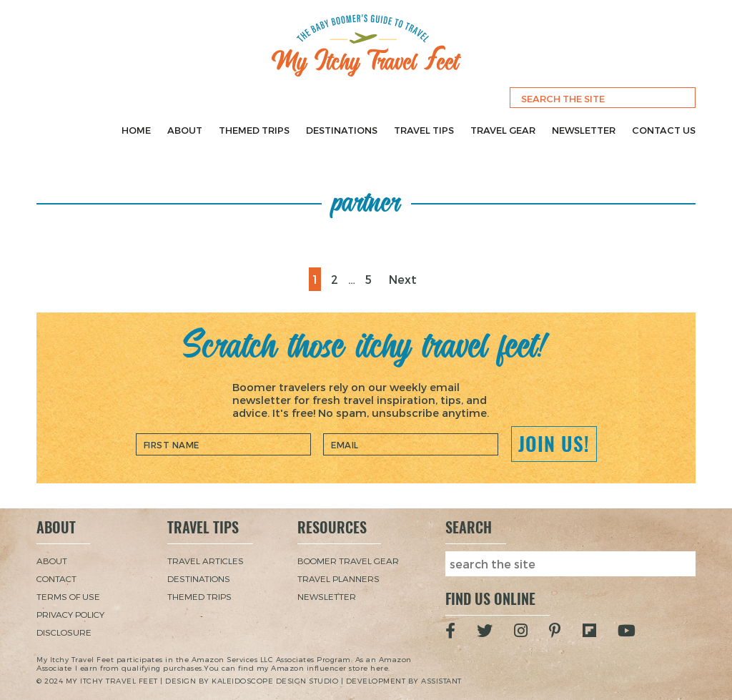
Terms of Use (68, 596)
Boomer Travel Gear (348, 561)
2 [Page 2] (338, 277)
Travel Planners (338, 578)
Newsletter (584, 130)
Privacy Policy (70, 614)
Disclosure (64, 632)
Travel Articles (206, 561)
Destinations (342, 130)
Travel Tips (424, 130)
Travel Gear (503, 130)
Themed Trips (254, 130)
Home (136, 130)
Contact (56, 578)
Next (403, 279)
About (185, 130)
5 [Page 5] (372, 277)
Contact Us (664, 130)
